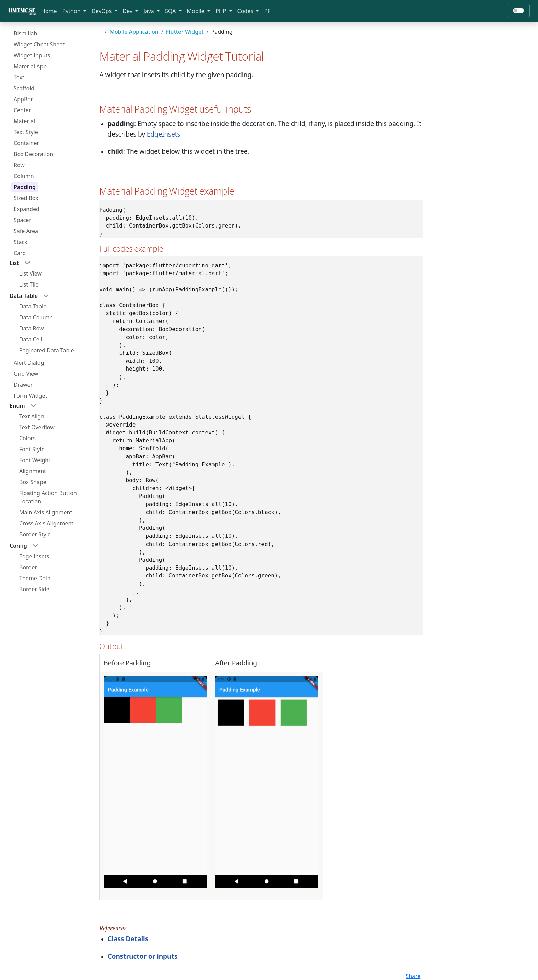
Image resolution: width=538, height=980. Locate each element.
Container (26, 143)
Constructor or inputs (142, 956)
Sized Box (26, 198)
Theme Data (35, 578)
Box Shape (33, 482)
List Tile (29, 284)
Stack (21, 242)
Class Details (128, 939)
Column (24, 176)
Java (149, 11)
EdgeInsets (164, 134)
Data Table (33, 306)
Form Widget (30, 396)
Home (49, 11)
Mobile (196, 11)
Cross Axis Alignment (46, 523)
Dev (128, 11)
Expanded (27, 209)
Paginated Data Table (46, 350)
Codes (246, 11)
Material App (30, 66)
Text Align (32, 416)
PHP (221, 11)
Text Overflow (37, 427)
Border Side (34, 589)
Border (28, 567)
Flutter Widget (185, 32)
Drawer (23, 385)
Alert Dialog (29, 363)
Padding (25, 187)
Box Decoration (33, 154)
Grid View (26, 374)
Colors (27, 438)
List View (30, 273)
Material (24, 121)
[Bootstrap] (22, 11)
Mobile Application (134, 32)
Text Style (26, 132)
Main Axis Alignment (46, 512)
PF (267, 11)
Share (413, 976)
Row (19, 165)
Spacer (22, 220)
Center (22, 110)
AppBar (23, 99)
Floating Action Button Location (48, 497)
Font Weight (35, 460)
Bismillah (25, 33)
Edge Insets (34, 556)
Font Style (32, 449)
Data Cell (31, 339)
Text (19, 77)
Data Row (31, 328)
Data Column (36, 317)
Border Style (35, 534)
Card (20, 253)
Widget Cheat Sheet (39, 44)
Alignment (33, 471)
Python (72, 11)
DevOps (102, 11)
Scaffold (24, 88)
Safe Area (26, 231)
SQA (171, 11)
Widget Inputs (32, 55)
